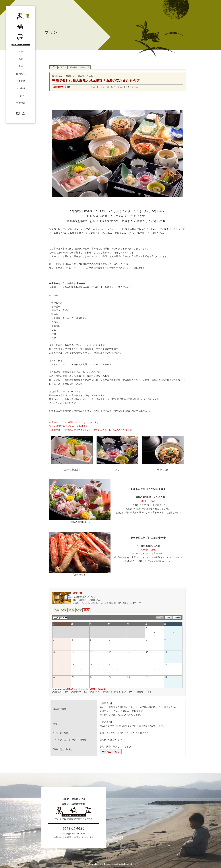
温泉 (21, 59)
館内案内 (21, 74)
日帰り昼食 (73, 67)
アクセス (21, 81)
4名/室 (71, 610)
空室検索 (21, 103)
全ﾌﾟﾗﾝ (53, 67)
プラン (21, 96)
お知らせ (21, 88)
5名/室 (79, 610)
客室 (21, 66)
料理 (21, 52)
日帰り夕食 (85, 67)
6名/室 (86, 610)
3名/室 (64, 610)
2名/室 (56, 610)
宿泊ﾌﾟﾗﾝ (62, 67)
